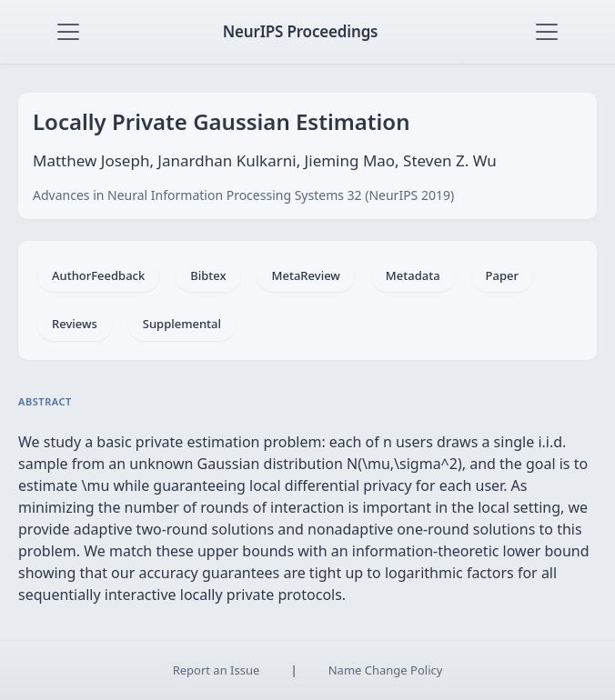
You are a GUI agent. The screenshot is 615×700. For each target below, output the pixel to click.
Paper (502, 275)
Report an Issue (217, 670)
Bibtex (208, 275)
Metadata (413, 275)
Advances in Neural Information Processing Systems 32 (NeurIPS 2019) (243, 195)
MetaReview (306, 275)
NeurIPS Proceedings (301, 31)
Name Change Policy (386, 670)
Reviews (75, 324)
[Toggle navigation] (68, 32)
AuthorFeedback (98, 275)
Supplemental (182, 324)
